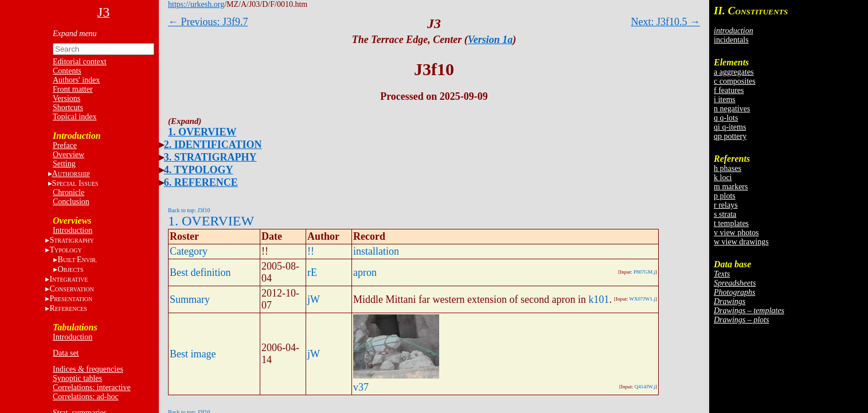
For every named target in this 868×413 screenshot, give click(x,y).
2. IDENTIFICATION (213, 145)
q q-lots (726, 118)
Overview (69, 155)
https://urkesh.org (196, 4)
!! (311, 251)
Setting (64, 164)
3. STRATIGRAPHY (210, 157)
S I (75, 183)
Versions (67, 98)
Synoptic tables (77, 378)
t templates (731, 223)
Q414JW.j (645, 387)
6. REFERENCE (201, 182)
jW (314, 299)
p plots (725, 196)
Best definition (200, 272)
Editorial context (80, 62)
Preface (65, 145)
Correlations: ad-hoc (86, 397)
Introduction (73, 230)
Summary (190, 299)
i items (725, 100)
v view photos (736, 233)
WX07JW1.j (642, 299)
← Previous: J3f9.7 (208, 22)
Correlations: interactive (92, 387)
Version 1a (490, 40)
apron (365, 272)
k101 (599, 299)
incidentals (731, 40)
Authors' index (76, 80)
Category (189, 251)
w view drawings (741, 242)
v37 (361, 387)
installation (376, 251)
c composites (735, 81)
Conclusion (71, 202)
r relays (726, 205)
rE (312, 272)
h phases (728, 168)
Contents (67, 71)
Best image (193, 354)
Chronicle (69, 192)
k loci (723, 178)
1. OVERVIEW (202, 132)
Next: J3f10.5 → (666, 22)
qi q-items (730, 127)
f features (729, 90)
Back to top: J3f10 (189, 210)
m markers (731, 187)
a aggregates (734, 72)
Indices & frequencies (88, 369)
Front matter (73, 89)
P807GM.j (644, 272)
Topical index (75, 117)
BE (77, 260)
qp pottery (730, 136)
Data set (66, 353)
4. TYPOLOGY (199, 170)
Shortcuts (68, 108)
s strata (725, 214)
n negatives (732, 109)
